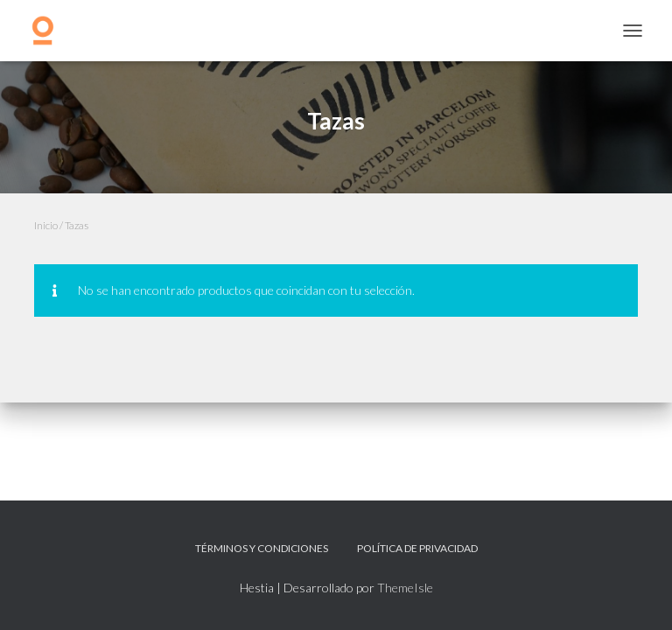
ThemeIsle (405, 588)
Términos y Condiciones (262, 548)
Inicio (46, 225)
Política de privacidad (417, 548)
